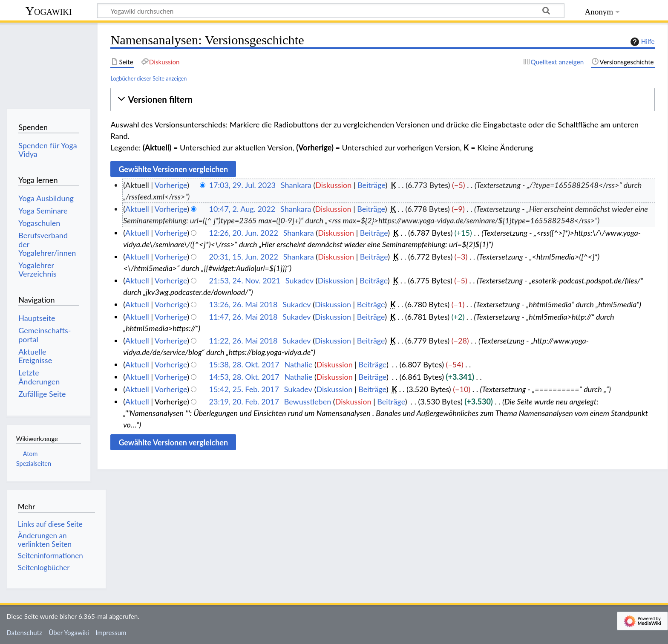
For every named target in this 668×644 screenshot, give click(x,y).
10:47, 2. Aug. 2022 (242, 209)
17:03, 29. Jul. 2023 (242, 185)
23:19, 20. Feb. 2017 (244, 401)
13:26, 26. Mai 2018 (243, 304)
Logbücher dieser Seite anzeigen (148, 78)
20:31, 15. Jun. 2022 (244, 257)
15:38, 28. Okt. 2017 (244, 364)
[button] (382, 100)
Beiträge (371, 185)
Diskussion (333, 185)
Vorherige (171, 185)
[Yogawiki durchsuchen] (331, 11)
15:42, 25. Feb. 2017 (244, 389)
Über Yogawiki (69, 632)
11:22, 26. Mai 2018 (243, 341)
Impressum (111, 632)
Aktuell (137, 209)
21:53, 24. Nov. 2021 (245, 280)
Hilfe (642, 42)
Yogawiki (49, 11)
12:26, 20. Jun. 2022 (244, 233)
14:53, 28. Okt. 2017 (244, 377)
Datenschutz (24, 632)
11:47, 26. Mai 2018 (243, 317)
